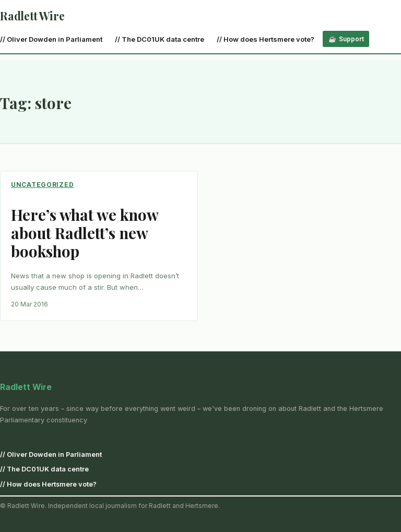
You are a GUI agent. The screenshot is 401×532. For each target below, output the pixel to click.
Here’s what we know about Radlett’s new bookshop (85, 233)
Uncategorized (42, 185)
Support (351, 39)
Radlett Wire (32, 16)
